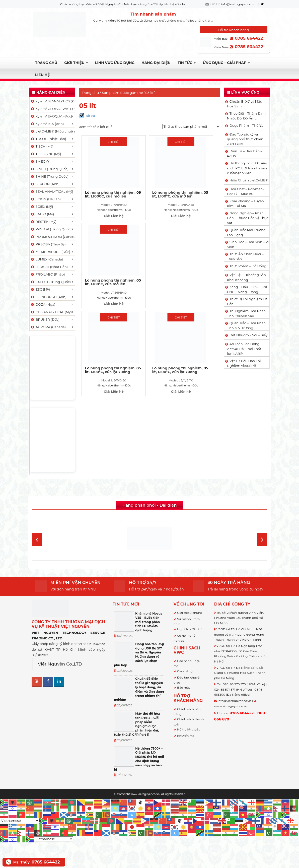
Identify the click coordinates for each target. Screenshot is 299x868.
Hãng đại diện (156, 63)
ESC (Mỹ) (40, 289)
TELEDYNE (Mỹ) (46, 154)
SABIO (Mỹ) (42, 214)
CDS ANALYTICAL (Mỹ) (51, 312)
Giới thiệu (76, 63)
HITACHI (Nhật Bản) (49, 267)
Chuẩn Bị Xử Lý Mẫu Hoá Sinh (245, 104)
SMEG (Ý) (40, 161)
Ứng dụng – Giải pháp (226, 63)
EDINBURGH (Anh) (48, 297)
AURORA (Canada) (48, 327)
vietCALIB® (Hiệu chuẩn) (53, 131)
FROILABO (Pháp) (48, 274)
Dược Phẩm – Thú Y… (247, 125)
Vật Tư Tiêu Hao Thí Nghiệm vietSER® (244, 363)
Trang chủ (46, 63)
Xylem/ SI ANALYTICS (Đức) (53, 101)
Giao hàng (185, 671)
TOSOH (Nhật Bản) (48, 139)
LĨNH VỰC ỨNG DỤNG (115, 63)
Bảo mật (183, 687)
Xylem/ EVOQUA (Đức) (51, 116)
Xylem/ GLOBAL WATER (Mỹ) (53, 109)
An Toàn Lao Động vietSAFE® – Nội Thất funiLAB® (244, 349)
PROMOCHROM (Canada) (53, 237)
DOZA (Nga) (43, 304)
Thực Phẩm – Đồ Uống (248, 266)
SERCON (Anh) (45, 184)
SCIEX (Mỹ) (42, 207)
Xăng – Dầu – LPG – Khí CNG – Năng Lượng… (247, 289)
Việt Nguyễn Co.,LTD (60, 664)
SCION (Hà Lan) (46, 199)
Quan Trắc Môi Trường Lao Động (246, 232)
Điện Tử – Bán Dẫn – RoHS (245, 154)
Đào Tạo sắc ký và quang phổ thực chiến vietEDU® (245, 139)
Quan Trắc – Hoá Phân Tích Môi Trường (246, 325)
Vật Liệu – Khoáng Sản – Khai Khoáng (248, 277)
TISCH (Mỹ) (42, 146)
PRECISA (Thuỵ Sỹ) (48, 244)
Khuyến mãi (186, 736)
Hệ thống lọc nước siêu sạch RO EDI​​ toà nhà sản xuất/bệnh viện (247, 168)
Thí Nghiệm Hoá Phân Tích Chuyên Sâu (246, 313)
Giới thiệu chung (190, 613)
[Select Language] (20, 821)
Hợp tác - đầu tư (189, 629)
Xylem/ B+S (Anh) (47, 124)
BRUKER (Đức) (45, 319)
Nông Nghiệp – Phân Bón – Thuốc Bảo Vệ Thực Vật (248, 218)
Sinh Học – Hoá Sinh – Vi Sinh (248, 244)
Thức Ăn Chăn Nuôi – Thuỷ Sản (245, 256)
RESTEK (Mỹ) (43, 222)
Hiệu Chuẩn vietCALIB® (249, 180)
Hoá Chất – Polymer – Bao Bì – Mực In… (246, 191)
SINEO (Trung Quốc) (49, 169)
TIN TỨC (187, 63)
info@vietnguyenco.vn (238, 4)
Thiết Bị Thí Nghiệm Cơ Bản (247, 301)
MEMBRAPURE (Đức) (50, 252)
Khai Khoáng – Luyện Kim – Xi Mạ (245, 204)
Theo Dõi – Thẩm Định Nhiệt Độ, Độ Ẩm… (246, 116)
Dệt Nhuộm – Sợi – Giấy (249, 335)
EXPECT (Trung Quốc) (51, 282)
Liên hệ (42, 75)
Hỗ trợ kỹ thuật (188, 729)
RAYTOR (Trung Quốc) (51, 229)
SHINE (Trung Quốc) (49, 176)
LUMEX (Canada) (47, 259)
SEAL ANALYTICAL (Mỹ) (52, 191)
